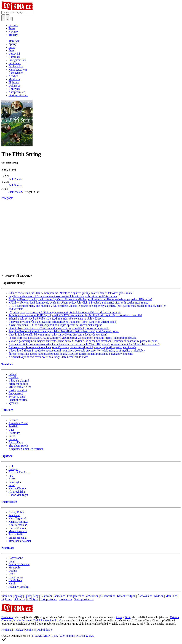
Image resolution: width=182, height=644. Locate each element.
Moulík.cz (171, 596)
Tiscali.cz (7, 364)
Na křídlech (15, 580)
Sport (28, 596)
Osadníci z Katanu (19, 564)
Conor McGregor (18, 495)
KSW (12, 479)
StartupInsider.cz (84, 599)
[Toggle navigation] (7, 18)
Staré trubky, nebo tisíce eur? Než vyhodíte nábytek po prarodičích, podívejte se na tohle (59, 328)
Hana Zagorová (17, 518)
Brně (128, 617)
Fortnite (13, 439)
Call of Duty (16, 442)
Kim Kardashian (18, 525)
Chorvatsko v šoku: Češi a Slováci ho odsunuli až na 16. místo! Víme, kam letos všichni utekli (62, 322)
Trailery (13, 35)
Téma (12, 28)
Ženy (36, 596)
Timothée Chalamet (20, 541)
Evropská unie (17, 397)
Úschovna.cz (145, 596)
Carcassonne (16, 558)
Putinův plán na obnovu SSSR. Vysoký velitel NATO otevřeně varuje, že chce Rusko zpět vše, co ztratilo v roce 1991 (75, 315)
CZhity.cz (33, 599)
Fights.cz (7, 456)
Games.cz (7, 410)
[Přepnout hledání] (3, 18)
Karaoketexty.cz (126, 596)
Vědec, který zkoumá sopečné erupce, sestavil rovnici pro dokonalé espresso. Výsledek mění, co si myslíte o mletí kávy (77, 351)
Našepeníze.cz (49, 599)
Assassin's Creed (18, 423)
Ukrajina (14, 377)
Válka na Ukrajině (19, 381)
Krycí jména (16, 577)
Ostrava (175, 617)
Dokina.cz (19, 599)
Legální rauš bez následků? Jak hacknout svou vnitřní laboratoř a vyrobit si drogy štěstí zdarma (63, 296)
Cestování (46, 596)
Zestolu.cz (8, 548)
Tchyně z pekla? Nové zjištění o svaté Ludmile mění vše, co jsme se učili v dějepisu (56, 319)
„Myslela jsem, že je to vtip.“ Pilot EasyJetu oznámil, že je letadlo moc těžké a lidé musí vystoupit (65, 312)
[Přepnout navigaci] (11, 19)
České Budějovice (43, 620)
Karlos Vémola (17, 488)
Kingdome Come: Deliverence (26, 449)
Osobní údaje (44, 630)
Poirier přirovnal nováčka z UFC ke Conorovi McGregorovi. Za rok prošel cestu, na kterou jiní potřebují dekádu (73, 338)
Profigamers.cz (76, 596)
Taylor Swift (16, 534)
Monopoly (14, 567)
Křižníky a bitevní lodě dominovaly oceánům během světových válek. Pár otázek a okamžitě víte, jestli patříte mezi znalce (78, 303)
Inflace (12, 374)
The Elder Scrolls (18, 446)
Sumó (12, 485)
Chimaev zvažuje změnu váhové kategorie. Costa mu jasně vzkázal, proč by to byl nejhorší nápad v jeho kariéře (72, 347)
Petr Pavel (14, 515)
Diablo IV (14, 433)
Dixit (11, 574)
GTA (11, 430)
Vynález (13, 403)
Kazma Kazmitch (18, 522)
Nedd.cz (159, 596)
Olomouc (7, 620)
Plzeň (58, 620)
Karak (12, 583)
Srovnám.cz (66, 599)
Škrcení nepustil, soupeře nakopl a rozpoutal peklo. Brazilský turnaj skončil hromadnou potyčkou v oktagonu (71, 354)
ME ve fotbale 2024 (20, 387)
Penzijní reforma (18, 400)
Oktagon (13, 469)
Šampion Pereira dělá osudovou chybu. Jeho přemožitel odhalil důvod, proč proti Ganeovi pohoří (64, 331)
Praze (119, 617)
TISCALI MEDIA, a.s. (45, 636)
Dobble (13, 571)
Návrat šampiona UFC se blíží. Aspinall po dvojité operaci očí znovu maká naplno (55, 325)
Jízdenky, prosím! (19, 587)
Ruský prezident (18, 390)
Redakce (18, 630)
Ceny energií (16, 393)
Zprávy (18, 596)
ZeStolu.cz (92, 596)
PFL (11, 476)
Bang (12, 561)
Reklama (6, 630)
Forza (12, 436)
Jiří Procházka (17, 492)
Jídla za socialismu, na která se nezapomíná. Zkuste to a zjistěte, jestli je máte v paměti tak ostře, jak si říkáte (71, 293)
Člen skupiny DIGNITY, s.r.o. (77, 636)
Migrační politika (18, 384)
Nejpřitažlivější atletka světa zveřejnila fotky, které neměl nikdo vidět (48, 357)
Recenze (13, 25)
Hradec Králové (23, 620)
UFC (11, 466)
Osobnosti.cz (9, 502)
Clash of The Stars (19, 472)
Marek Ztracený (18, 531)
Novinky (14, 32)
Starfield (13, 426)
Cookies (30, 630)
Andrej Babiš (16, 512)
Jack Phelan (15, 179)
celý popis (7, 198)
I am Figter (15, 482)
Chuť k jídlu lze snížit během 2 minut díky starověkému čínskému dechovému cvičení (58, 335)
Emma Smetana (18, 538)
